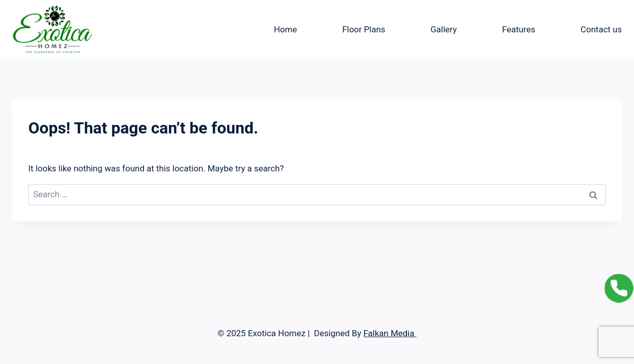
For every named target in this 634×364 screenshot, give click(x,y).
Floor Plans (364, 29)
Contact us (601, 29)
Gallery (443, 29)
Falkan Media (390, 333)
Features (519, 29)
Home (286, 29)
